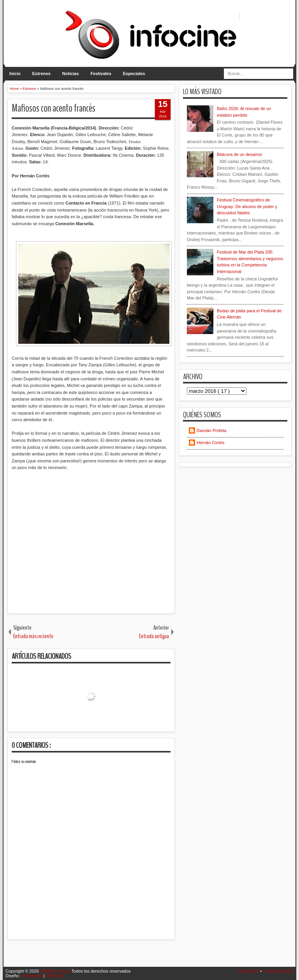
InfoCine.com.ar (56, 971)
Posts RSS (249, 971)
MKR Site (55, 976)
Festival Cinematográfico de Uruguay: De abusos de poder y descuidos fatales (247, 206)
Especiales (134, 73)
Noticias (71, 73)
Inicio (15, 73)
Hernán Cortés (211, 443)
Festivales (101, 73)
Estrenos (41, 73)
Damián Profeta (211, 430)
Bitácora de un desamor (240, 154)
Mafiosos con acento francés (54, 108)
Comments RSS (278, 971)
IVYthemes (32, 976)
